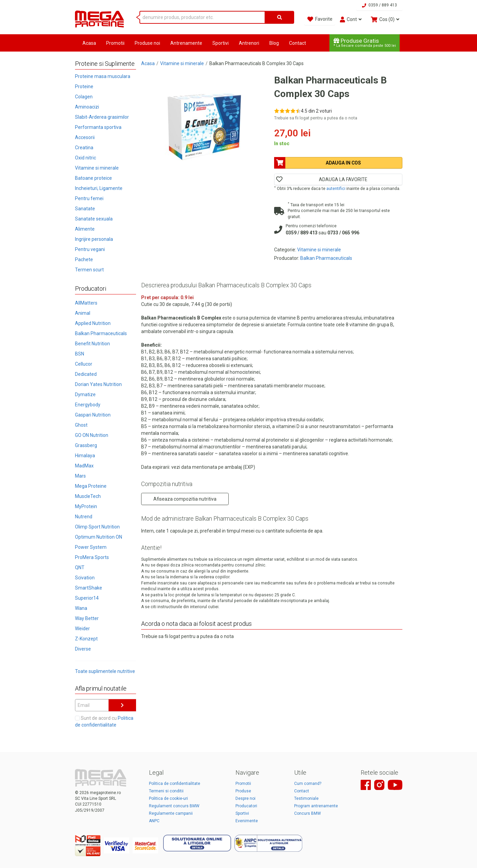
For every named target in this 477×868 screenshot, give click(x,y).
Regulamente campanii (171, 813)
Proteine (84, 86)
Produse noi (147, 43)
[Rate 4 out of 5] (293, 111)
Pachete (84, 259)
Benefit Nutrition (92, 344)
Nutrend (84, 517)
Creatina (84, 148)
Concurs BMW (308, 813)
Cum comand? (308, 784)
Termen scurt (89, 270)
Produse (243, 791)
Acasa (89, 43)
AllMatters (86, 303)
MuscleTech (88, 496)
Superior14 (87, 598)
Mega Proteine (91, 486)
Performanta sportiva (98, 127)
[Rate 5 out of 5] (298, 111)
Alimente (85, 229)
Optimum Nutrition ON (99, 537)
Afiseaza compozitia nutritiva (185, 499)
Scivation (85, 578)
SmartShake (89, 588)
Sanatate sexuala (94, 219)
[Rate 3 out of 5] (288, 111)
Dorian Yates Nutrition (98, 384)
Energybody (88, 405)
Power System (91, 547)
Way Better (87, 618)
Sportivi (221, 43)
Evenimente (247, 821)
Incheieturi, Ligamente (99, 188)
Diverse (83, 649)
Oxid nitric (85, 158)
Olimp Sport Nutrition (97, 527)
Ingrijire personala (94, 239)
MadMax (84, 466)
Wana (81, 608)
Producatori (246, 806)
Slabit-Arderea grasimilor (102, 117)
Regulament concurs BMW (174, 806)
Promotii (115, 43)
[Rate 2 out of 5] (282, 111)
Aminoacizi (87, 107)
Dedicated (86, 374)
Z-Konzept (86, 639)
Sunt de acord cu (104, 721)
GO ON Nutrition (92, 435)
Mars (80, 476)
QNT (80, 567)
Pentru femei (89, 198)
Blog (274, 43)
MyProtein (86, 506)
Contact (298, 43)
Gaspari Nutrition (93, 415)
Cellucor (84, 364)
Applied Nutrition (93, 323)
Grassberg (86, 445)
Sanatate (85, 209)
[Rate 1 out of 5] (277, 111)
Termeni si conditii (166, 791)
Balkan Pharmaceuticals (101, 333)
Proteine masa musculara (103, 76)
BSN (80, 354)
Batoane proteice (93, 178)
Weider (82, 629)
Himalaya (85, 456)
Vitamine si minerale (97, 168)
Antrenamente (186, 43)
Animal (83, 313)
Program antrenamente (316, 806)
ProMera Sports (92, 557)
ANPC (154, 821)
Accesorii (85, 137)
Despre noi (245, 798)
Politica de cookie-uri (168, 798)
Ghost (81, 425)
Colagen (84, 97)
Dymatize (85, 394)
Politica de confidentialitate (175, 784)
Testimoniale (306, 798)
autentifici (336, 189)
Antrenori (249, 43)
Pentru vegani (90, 249)
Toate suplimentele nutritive (105, 671)
